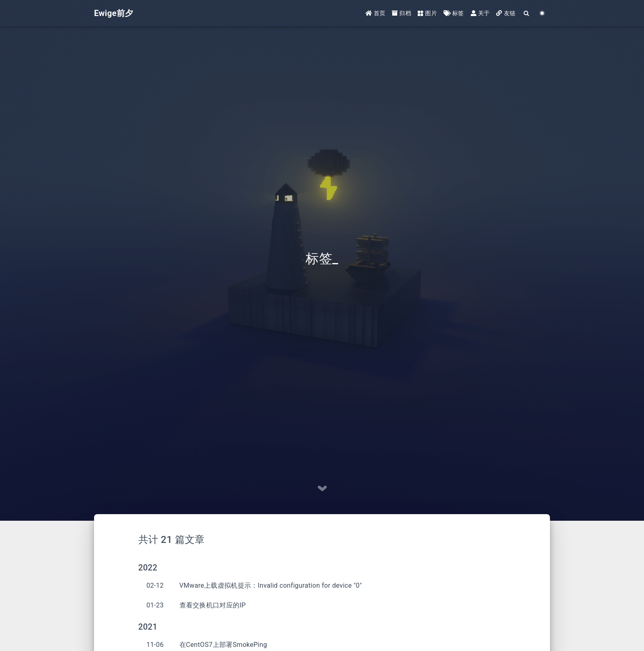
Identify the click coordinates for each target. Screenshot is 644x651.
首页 (376, 13)
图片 (427, 13)
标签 (454, 13)
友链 (506, 13)
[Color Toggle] (542, 13)
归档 (401, 13)
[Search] (527, 13)
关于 (480, 13)
